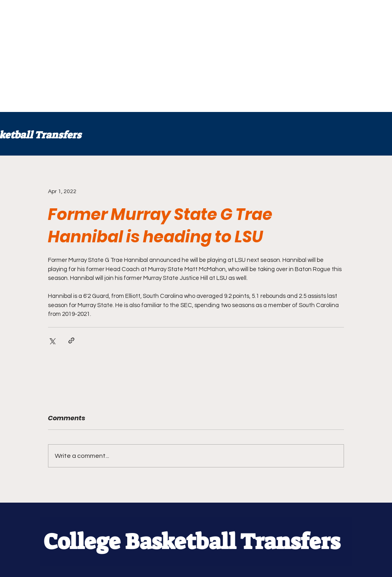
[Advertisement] (148, 56)
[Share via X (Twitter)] (52, 340)
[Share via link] (71, 340)
